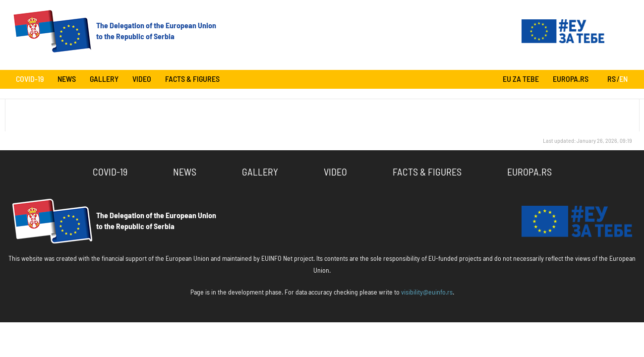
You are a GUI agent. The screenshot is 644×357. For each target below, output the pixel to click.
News (67, 79)
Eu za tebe (521, 79)
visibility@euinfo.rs (427, 293)
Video (142, 79)
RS (612, 79)
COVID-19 (30, 79)
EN (623, 79)
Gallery (104, 79)
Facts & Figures (192, 79)
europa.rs (571, 79)
